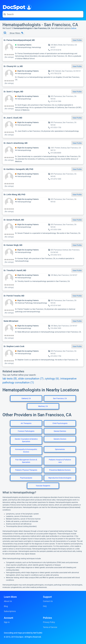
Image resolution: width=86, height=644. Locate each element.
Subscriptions (10, 611)
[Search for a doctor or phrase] (43, 14)
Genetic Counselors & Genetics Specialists (26, 440)
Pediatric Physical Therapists (26, 470)
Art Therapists (26, 423)
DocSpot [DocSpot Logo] (16, 7)
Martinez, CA (43, 406)
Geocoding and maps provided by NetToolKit (23, 633)
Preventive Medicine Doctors (60, 470)
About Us (8, 601)
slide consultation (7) (31, 379)
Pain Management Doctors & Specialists (26, 461)
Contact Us (48, 601)
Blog (6, 606)
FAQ (45, 606)
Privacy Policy (49, 622)
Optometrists (60, 449)
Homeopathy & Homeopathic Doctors (26, 451)
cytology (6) (52, 379)
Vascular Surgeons (43, 486)
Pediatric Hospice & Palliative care (60, 461)
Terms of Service (50, 627)
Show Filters (16, 33)
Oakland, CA (26, 398)
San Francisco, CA (60, 398)
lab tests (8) (10, 379)
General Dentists (60, 431)
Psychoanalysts (26, 478)
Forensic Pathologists (26, 431)
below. (74, 28)
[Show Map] (5, 33)
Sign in (7, 622)
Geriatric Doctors (60, 439)
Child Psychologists (60, 423)
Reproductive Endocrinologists (60, 478)
